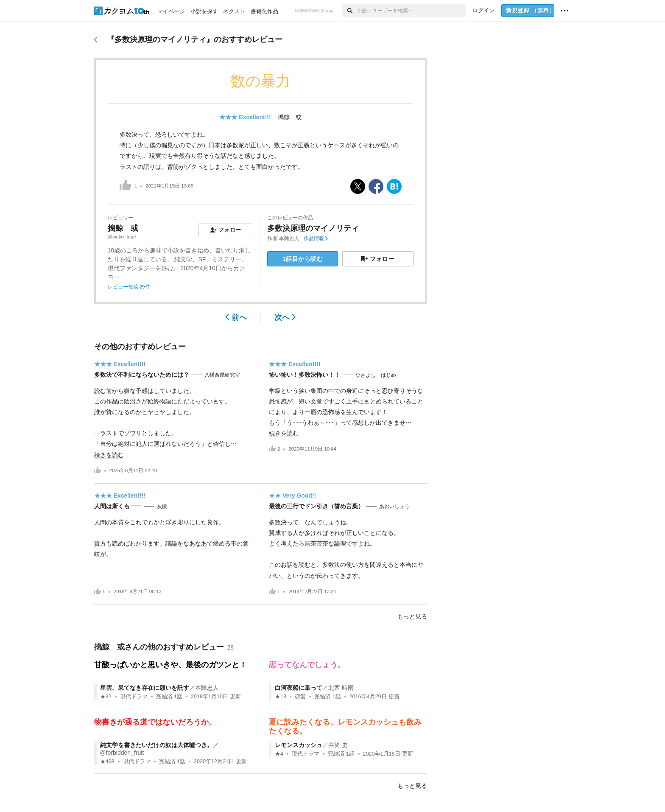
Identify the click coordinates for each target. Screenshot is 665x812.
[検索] (350, 11)
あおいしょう (394, 507)
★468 (107, 762)
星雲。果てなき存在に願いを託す (145, 688)
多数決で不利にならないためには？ (142, 375)
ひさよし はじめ (376, 375)
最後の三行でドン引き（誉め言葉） (316, 506)
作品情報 (316, 238)
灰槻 (162, 507)
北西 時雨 (341, 688)
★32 (106, 697)
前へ (236, 317)
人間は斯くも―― (118, 506)
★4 (279, 754)
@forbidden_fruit (122, 753)
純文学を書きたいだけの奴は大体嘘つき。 (156, 745)
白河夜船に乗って (299, 688)
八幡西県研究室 (222, 375)
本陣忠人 (289, 238)
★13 (281, 697)
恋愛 (300, 697)
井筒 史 (338, 745)
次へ (285, 317)
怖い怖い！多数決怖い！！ (305, 375)
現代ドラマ (134, 697)
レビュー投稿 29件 (129, 287)
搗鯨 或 (290, 117)
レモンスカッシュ (299, 745)
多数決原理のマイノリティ (313, 228)
